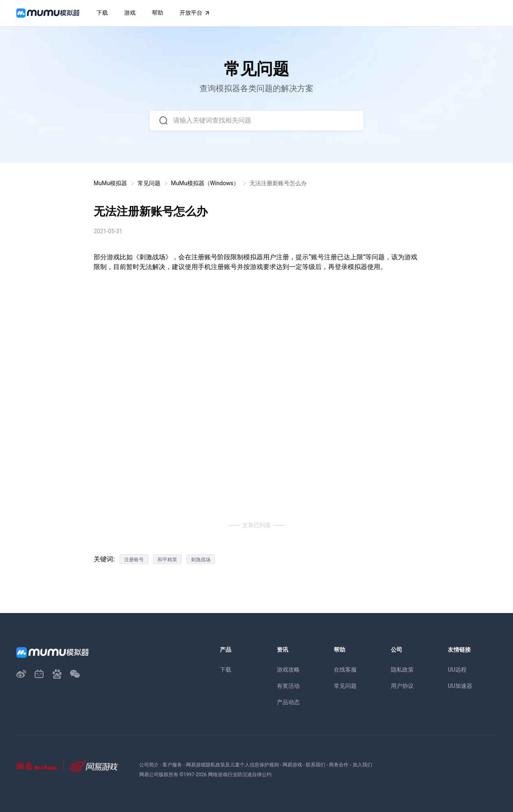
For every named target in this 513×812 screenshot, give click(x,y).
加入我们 (362, 765)
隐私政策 (402, 670)
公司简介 (149, 765)
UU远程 (457, 670)
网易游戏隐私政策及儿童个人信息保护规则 (232, 765)
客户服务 (172, 765)
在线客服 (345, 670)
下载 (226, 670)
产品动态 (288, 702)
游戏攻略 (288, 670)
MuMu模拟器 (110, 183)
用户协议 (402, 686)
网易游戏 (292, 765)
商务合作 (339, 765)
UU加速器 (460, 686)
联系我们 (316, 765)
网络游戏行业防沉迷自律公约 (240, 775)
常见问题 (149, 183)
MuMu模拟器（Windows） (205, 183)
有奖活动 (288, 686)
